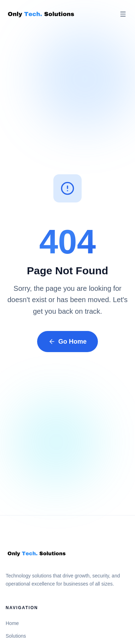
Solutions (16, 636)
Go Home (67, 342)
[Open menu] (123, 14)
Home (12, 623)
